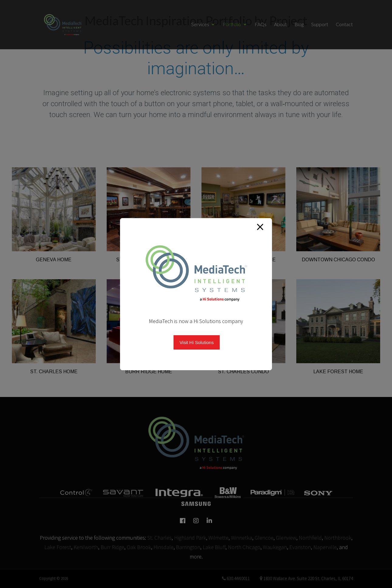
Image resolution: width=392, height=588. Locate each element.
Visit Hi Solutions (197, 342)
